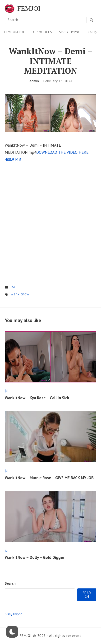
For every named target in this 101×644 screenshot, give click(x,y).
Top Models (42, 32)
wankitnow (20, 294)
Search (10, 583)
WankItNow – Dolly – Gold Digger (34, 557)
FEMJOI (29, 9)
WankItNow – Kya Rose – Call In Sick (37, 398)
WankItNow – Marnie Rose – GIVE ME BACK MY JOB (49, 478)
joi (13, 287)
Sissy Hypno (70, 32)
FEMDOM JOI (14, 32)
